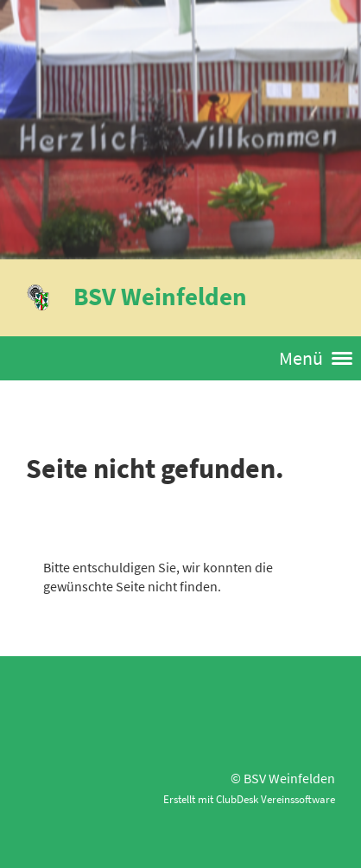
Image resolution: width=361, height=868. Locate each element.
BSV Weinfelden (160, 296)
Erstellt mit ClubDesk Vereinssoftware (249, 799)
